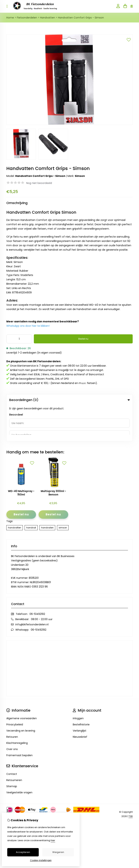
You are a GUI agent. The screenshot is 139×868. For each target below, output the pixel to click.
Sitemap (12, 751)
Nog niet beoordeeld (39, 183)
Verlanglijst (80, 695)
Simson (80, 176)
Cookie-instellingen (41, 860)
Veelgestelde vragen (19, 757)
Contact (12, 738)
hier (53, 840)
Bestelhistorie (81, 689)
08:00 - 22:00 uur (42, 583)
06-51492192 (37, 578)
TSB (131, 781)
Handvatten (48, 18)
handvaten (47, 492)
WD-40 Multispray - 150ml (21, 457)
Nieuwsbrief (80, 701)
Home (10, 18)
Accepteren (23, 852)
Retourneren (14, 744)
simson (63, 492)
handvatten (15, 492)
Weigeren (58, 852)
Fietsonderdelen (27, 18)
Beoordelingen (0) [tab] (69, 400)
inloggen (78, 683)
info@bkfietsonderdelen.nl (32, 589)
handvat (31, 492)
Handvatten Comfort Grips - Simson (81, 18)
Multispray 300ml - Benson (53, 457)
